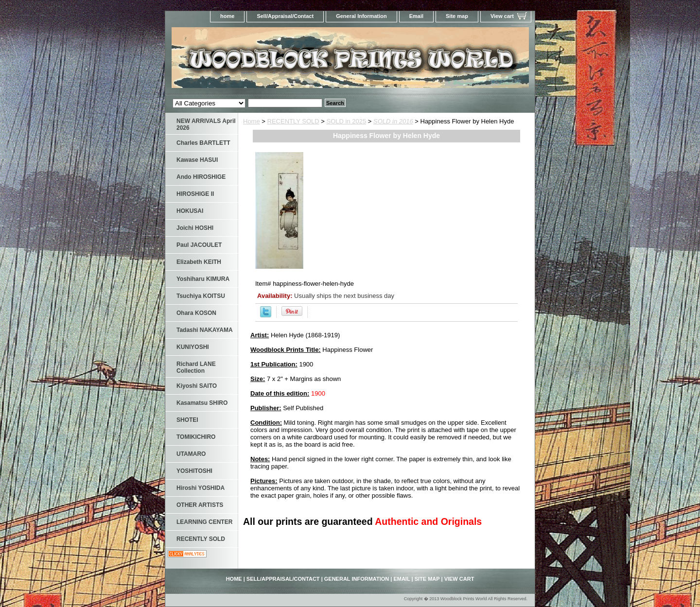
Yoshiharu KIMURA (203, 279)
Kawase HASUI (197, 160)
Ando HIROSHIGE (201, 177)
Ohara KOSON (196, 313)
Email (416, 16)
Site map (457, 16)
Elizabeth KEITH (199, 262)
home (227, 16)
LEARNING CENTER (204, 522)
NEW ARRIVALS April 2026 (206, 124)
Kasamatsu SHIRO (202, 403)
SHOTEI (187, 420)
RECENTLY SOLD (293, 121)
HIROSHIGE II (195, 194)
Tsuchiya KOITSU (201, 296)
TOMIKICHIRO (196, 437)
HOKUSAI (190, 211)
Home (252, 121)
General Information (361, 16)
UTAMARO (191, 454)
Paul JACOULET (199, 245)
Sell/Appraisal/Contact (285, 16)
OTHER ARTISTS (200, 505)
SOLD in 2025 (347, 121)
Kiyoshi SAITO (197, 386)
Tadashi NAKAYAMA (205, 330)
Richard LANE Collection (196, 367)
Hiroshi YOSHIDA (201, 488)
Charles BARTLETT (203, 143)
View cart (502, 16)
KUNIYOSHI (193, 347)
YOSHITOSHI (194, 471)
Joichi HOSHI (195, 228)
